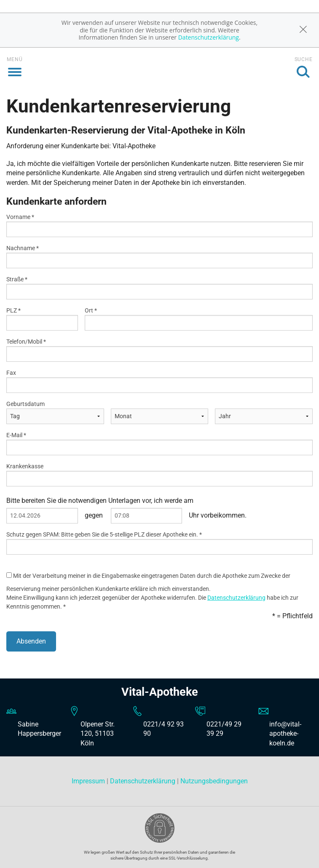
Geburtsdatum (25, 404)
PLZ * (13, 310)
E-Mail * (16, 435)
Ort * (91, 310)
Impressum (89, 781)
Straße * (17, 279)
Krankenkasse (25, 466)
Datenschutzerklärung (209, 37)
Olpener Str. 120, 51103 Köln (98, 734)
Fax (11, 373)
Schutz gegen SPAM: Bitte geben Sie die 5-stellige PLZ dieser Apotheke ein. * (104, 534)
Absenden (31, 641)
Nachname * (23, 248)
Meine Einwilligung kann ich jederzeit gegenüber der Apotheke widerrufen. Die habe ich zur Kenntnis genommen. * (152, 602)
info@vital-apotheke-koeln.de (285, 734)
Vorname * (20, 217)
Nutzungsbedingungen (214, 781)
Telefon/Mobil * (26, 342)
